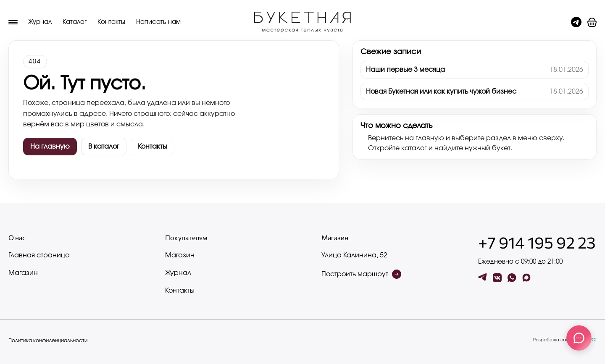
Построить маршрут (361, 274)
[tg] (483, 278)
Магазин (23, 273)
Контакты (111, 22)
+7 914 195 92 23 (537, 242)
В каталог (104, 147)
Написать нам (158, 22)
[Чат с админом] (576, 22)
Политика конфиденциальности (48, 340)
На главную (50, 147)
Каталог (75, 22)
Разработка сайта (565, 340)
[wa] (512, 278)
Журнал (40, 22)
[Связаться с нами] (579, 338)
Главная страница (39, 255)
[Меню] (13, 22)
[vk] (497, 278)
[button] (592, 22)
